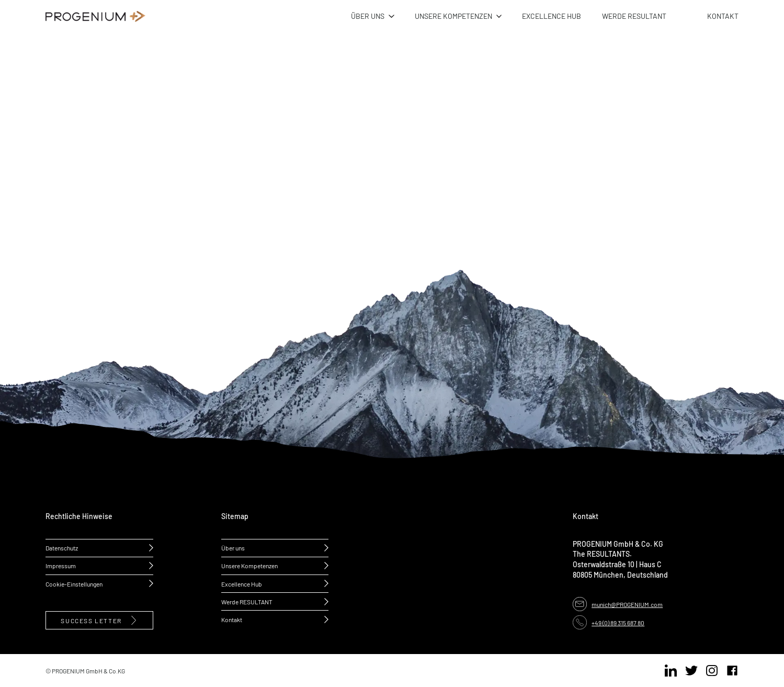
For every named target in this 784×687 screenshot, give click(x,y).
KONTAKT (723, 16)
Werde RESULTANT (247, 601)
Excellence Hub (242, 584)
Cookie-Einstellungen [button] (74, 584)
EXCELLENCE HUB (552, 16)
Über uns (233, 548)
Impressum (61, 565)
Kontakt (232, 619)
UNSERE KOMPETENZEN (453, 16)
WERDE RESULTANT (634, 16)
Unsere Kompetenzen (249, 565)
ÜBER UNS (368, 16)
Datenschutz (62, 548)
